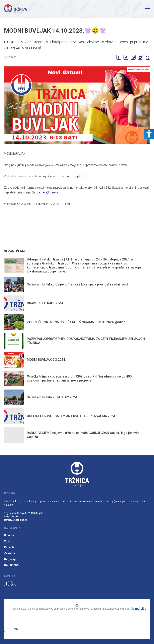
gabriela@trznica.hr (49, 192)
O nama (9, 535)
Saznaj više (139, 609)
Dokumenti (11, 565)
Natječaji (10, 559)
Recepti (9, 547)
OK (16, 629)
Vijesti (8, 541)
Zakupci (9, 553)
